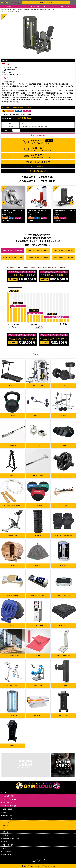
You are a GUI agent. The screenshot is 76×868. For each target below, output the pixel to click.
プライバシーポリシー (9, 845)
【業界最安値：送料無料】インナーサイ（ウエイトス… (39, 211)
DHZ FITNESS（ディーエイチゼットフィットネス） (34, 126)
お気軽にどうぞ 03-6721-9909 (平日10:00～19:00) (38, 866)
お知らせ (5, 832)
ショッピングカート (9, 822)
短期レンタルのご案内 (38, 166)
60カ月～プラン (63, 258)
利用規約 (5, 842)
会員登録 (5, 825)
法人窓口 (5, 848)
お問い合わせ (7, 855)
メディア (5, 812)
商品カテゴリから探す (9, 799)
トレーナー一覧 (7, 819)
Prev (4, 203)
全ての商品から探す (9, 796)
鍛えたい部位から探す (9, 806)
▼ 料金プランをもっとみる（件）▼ (38, 162)
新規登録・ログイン (46, 3)
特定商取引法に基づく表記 (11, 838)
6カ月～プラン (13, 251)
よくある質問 (7, 851)
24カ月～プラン (63, 251)
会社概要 (5, 835)
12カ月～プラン (38, 251)
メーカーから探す (8, 802)
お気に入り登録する (39, 135)
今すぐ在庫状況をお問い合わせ (38, 171)
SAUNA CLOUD (7, 809)
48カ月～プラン (38, 258)
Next (72, 203)
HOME (5, 793)
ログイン (5, 829)
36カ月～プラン (13, 258)
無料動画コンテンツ (9, 816)
